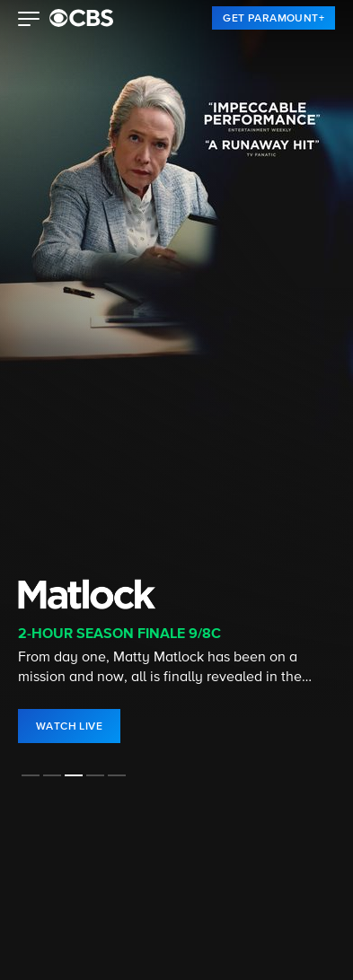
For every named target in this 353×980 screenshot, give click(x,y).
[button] (29, 21)
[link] (274, 18)
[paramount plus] (81, 18)
